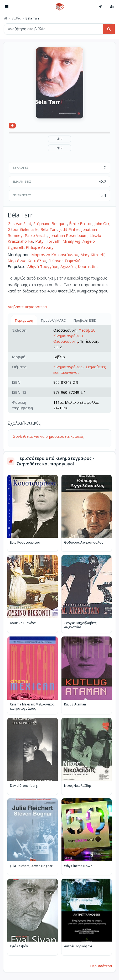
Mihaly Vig (71, 241)
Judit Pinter (69, 229)
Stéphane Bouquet (50, 223)
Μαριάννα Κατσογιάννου (55, 255)
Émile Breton (81, 223)
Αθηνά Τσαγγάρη (43, 266)
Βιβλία (16, 18)
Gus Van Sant (19, 223)
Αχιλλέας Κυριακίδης (79, 266)
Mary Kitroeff (92, 255)
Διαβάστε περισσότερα (27, 307)
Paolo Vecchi (36, 235)
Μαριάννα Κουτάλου (27, 261)
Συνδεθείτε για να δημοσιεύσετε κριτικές (48, 436)
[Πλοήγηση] (7, 7)
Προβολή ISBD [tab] (85, 320)
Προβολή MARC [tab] (53, 320)
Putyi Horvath (48, 241)
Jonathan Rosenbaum (68, 235)
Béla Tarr (49, 229)
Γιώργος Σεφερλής (65, 261)
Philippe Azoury (40, 247)
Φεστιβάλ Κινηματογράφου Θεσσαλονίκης (74, 336)
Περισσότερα (101, 966)
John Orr (102, 223)
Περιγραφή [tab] (24, 320)
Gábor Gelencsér (23, 229)
